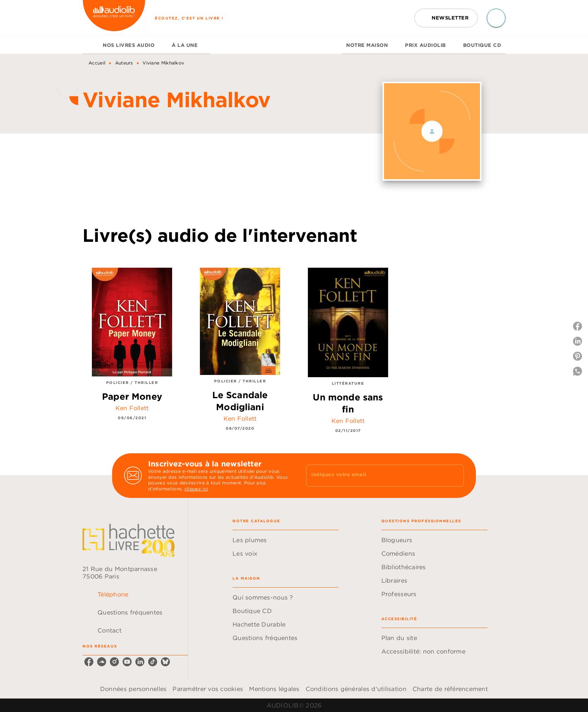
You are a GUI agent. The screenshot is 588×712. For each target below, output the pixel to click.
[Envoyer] (455, 476)
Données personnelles (133, 689)
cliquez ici (196, 489)
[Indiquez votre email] (376, 475)
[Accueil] (114, 18)
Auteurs (124, 63)
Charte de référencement (450, 689)
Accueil (97, 63)
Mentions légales (274, 689)
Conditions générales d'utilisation (356, 689)
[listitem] (89, 662)
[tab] (90, 45)
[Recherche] (496, 18)
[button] (446, 18)
